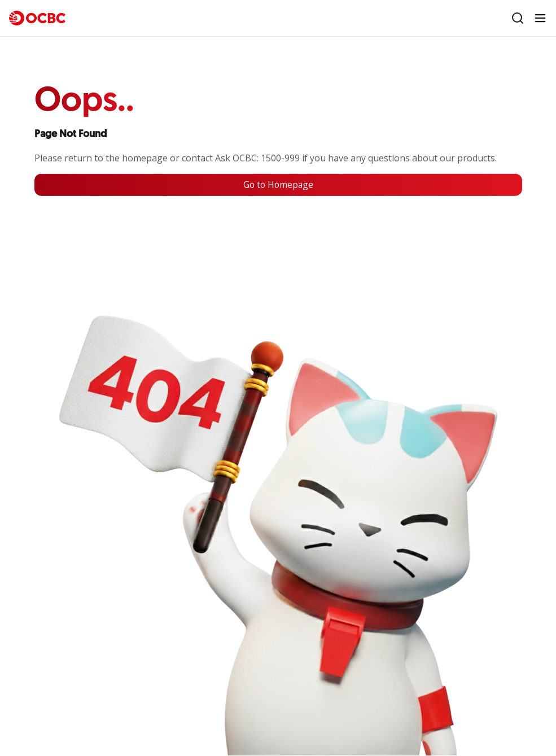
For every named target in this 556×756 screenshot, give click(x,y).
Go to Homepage (278, 185)
